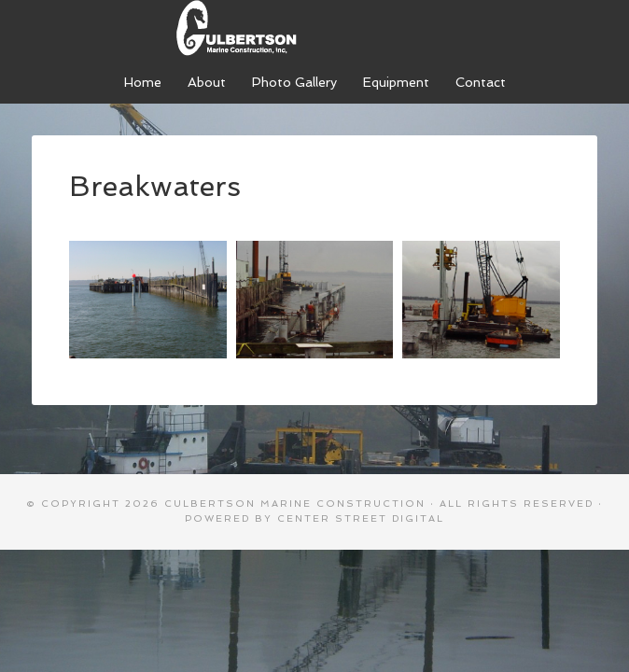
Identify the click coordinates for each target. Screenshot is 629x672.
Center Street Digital (361, 518)
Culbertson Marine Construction (314, 28)
